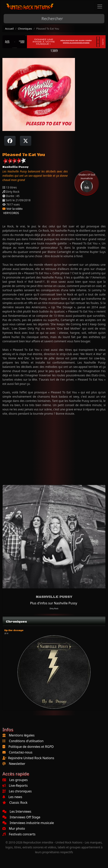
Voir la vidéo (12, 209)
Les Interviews (17, 811)
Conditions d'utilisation (26, 741)
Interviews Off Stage (21, 817)
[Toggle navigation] (100, 6)
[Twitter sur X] (26, 141)
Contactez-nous (21, 752)
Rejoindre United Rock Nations (31, 758)
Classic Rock (15, 803)
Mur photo (14, 828)
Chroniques (25, 29)
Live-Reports (15, 786)
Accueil (9, 29)
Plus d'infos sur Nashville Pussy (54, 603)
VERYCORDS (11, 213)
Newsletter (17, 764)
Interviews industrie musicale (28, 823)
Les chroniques (17, 791)
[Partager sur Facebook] (10, 141)
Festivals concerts (19, 834)
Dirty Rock (54, 608)
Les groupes (15, 780)
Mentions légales (22, 735)
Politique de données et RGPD (31, 747)
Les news (12, 797)
